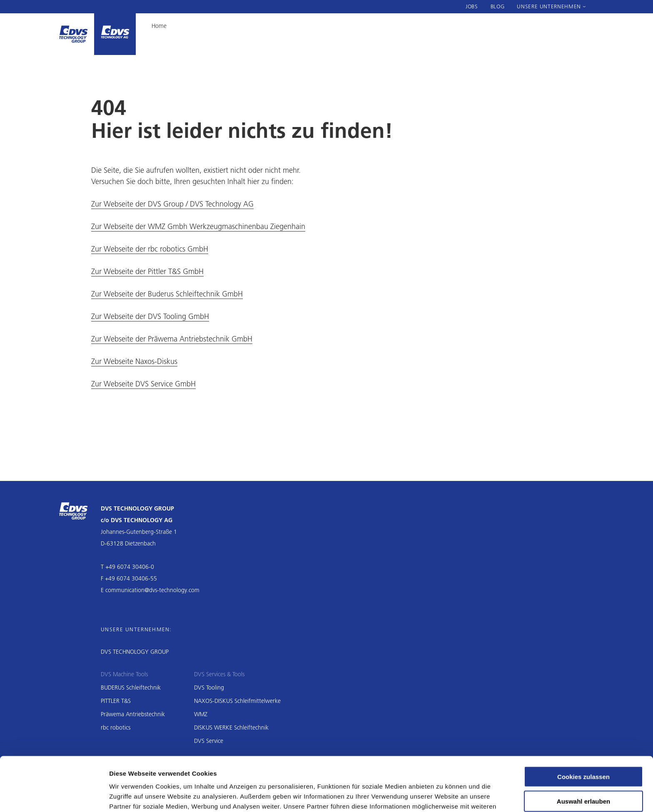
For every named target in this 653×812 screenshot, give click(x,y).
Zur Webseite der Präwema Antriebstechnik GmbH (172, 339)
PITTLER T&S (116, 701)
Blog (498, 6)
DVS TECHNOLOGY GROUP (135, 652)
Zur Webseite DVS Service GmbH (143, 384)
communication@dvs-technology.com (152, 590)
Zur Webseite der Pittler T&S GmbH (147, 271)
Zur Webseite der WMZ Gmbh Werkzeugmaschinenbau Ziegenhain (198, 226)
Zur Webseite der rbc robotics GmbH (150, 249)
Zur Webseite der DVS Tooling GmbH (150, 316)
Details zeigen (443, 796)
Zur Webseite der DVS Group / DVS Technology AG (172, 204)
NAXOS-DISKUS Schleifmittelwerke (237, 701)
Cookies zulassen (583, 729)
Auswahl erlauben (583, 753)
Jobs (472, 6)
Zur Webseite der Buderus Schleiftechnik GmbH (167, 294)
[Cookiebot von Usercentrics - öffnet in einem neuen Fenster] (54, 796)
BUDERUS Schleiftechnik (131, 687)
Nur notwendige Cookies (583, 778)
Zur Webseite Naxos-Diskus (134, 361)
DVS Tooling (209, 687)
